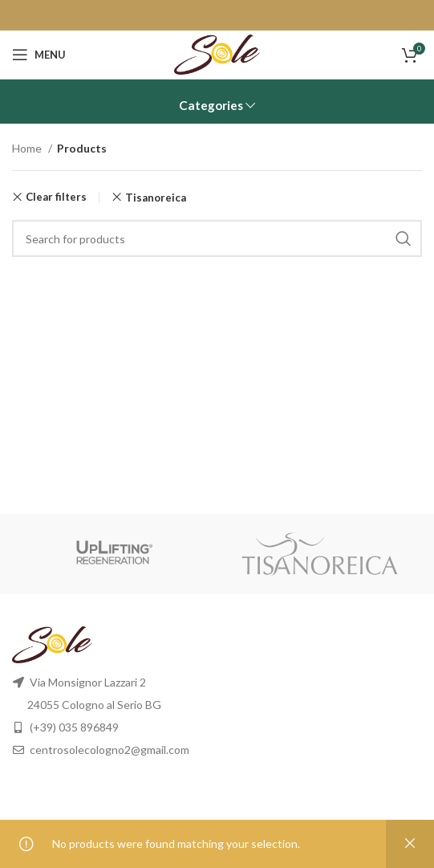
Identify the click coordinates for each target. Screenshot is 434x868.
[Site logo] (217, 53)
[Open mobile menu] (39, 55)
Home (28, 148)
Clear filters (56, 197)
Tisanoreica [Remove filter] (156, 198)
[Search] (217, 238)
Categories (211, 106)
